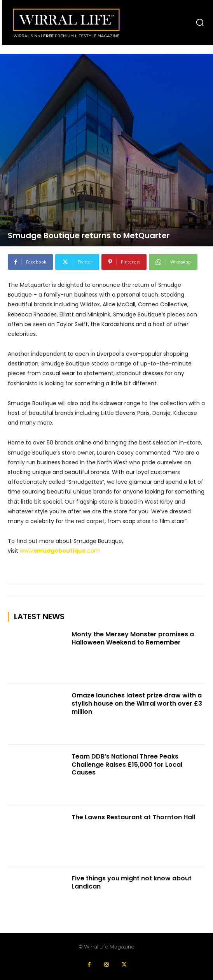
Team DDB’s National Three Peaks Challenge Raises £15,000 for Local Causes (127, 765)
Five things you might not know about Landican (132, 882)
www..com (60, 551)
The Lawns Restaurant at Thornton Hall (133, 817)
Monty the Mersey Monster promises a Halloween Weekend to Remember (133, 638)
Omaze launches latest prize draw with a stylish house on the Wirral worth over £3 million (137, 703)
